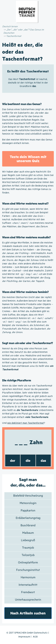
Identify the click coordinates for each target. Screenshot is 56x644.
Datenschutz (41, 633)
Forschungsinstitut (28, 570)
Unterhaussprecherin (28, 600)
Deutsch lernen (10, 27)
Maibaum (28, 533)
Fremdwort (28, 592)
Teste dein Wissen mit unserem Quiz (28, 159)
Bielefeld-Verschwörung (28, 496)
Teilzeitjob (28, 555)
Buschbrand (28, 525)
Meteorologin (28, 503)
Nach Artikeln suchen (28, 613)
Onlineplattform (28, 563)
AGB (35, 637)
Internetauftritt (28, 585)
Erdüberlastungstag (28, 518)
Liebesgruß (28, 540)
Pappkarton (28, 511)
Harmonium (28, 578)
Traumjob (28, 548)
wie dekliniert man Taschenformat (26, 423)
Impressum (24, 637)
